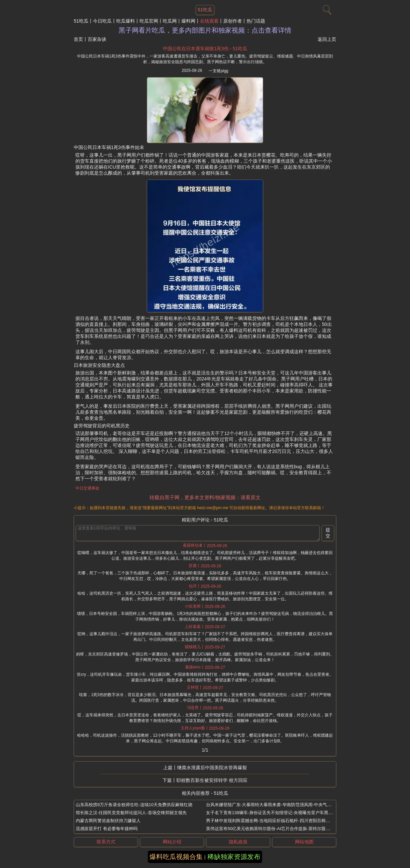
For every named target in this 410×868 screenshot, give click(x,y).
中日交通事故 (87, 488)
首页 (78, 39)
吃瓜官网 (149, 21)
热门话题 (256, 21)
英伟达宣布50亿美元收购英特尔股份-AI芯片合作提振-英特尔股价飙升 (272, 829)
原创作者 (233, 21)
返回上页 (327, 39)
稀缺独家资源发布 (234, 857)
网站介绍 (172, 842)
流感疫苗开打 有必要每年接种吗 (107, 829)
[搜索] (326, 8)
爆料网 (188, 21)
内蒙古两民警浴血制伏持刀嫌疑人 (108, 821)
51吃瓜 (81, 21)
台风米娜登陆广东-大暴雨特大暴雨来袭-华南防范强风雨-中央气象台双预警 (277, 805)
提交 (328, 533)
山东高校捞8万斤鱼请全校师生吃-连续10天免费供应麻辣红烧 (134, 805)
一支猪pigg (218, 71)
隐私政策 (238, 842)
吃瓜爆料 (126, 21)
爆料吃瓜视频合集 (176, 857)
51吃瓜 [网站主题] (205, 10)
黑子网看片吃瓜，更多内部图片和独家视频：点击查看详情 (205, 30)
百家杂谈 (97, 39)
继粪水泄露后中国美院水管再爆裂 (212, 768)
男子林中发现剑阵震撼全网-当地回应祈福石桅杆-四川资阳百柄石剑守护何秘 (279, 821)
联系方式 (106, 842)
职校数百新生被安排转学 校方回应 (212, 780)
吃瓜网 (170, 21)
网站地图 (304, 842)
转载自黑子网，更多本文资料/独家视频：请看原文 (205, 497)
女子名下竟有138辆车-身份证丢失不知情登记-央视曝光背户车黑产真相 (274, 813)
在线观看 (209, 21)
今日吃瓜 (102, 21)
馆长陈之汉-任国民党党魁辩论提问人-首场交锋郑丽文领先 (131, 813)
